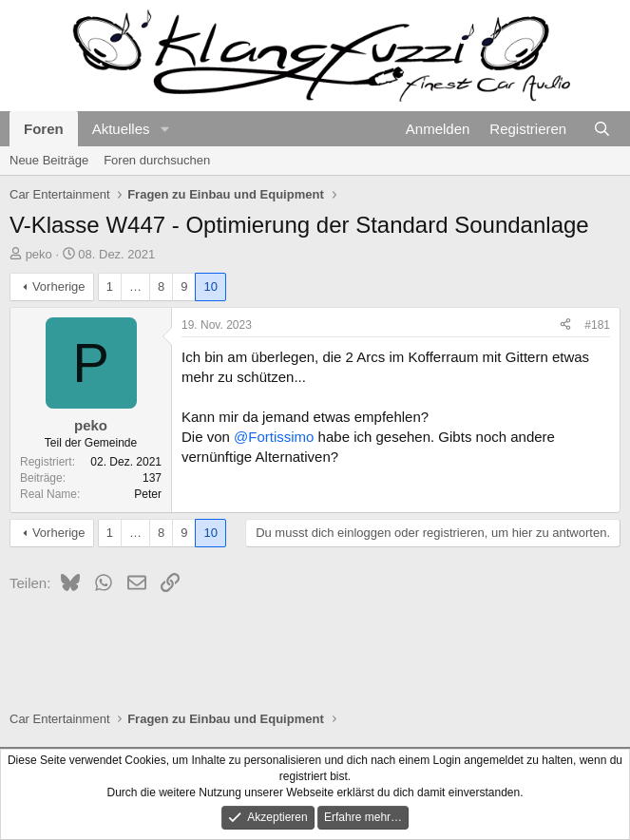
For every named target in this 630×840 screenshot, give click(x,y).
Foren (44, 129)
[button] (164, 129)
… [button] (135, 286)
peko (39, 254)
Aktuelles (121, 129)
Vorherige (59, 286)
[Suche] (602, 129)
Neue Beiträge (49, 160)
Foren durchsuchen (157, 160)
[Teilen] (565, 325)
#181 (597, 325)
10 (210, 286)
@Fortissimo (274, 437)
